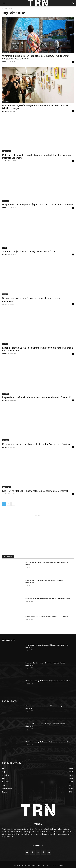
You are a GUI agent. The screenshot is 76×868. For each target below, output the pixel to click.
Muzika (5, 344)
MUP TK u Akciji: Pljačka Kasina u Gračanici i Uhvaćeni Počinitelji (48, 598)
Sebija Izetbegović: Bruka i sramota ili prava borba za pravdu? (47, 616)
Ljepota (5, 294)
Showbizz (6, 201)
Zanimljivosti (7, 151)
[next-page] (13, 504)
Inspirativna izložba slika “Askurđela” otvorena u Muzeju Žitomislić (37, 397)
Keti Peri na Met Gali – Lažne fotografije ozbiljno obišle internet (35, 491)
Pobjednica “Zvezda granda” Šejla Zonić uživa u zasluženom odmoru (37, 205)
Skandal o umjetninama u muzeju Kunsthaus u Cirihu (29, 251)
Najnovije (6, 52)
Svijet (4, 248)
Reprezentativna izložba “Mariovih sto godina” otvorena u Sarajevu (36, 444)
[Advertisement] (38, 531)
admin (4, 62)
